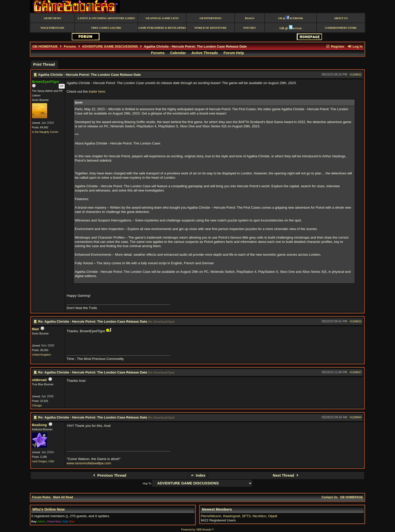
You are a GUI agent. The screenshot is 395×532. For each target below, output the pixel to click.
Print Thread (44, 64)
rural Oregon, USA (43, 461)
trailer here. (97, 91)
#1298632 (356, 321)
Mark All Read (63, 497)
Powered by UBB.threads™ (197, 529)
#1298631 (356, 74)
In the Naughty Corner (45, 132)
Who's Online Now (49, 509)
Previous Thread (109, 475)
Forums (70, 46)
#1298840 (356, 417)
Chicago (37, 405)
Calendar (178, 53)
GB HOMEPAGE (45, 46)
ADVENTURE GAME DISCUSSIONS (110, 46)
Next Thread (286, 475)
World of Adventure (210, 28)
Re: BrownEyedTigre (161, 322)
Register (335, 46)
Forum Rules (41, 497)
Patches (250, 28)
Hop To (147, 483)
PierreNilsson (211, 516)
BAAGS (250, 18)
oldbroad (39, 380)
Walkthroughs (52, 28)
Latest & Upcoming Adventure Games (106, 18)
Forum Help (234, 53)
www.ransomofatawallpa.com (89, 463)
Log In (355, 46)
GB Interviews (210, 18)
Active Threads (205, 53)
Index (198, 475)
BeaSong (39, 425)
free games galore (106, 28)
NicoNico (259, 516)
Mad (35, 329)
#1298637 (356, 372)
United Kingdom (42, 355)
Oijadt (273, 516)
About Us (341, 18)
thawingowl (231, 516)
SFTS (246, 516)
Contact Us (330, 497)
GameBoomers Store (341, 28)
